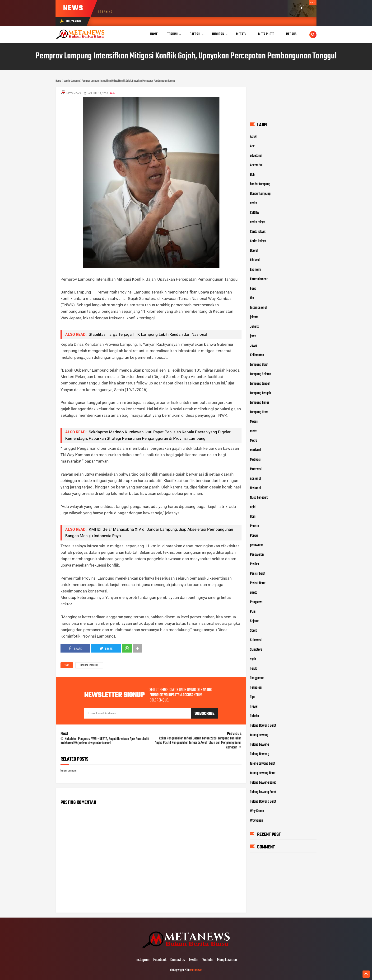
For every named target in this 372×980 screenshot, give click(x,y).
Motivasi (255, 459)
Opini (253, 516)
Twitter (194, 960)
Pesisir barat (258, 573)
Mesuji (254, 421)
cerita (253, 203)
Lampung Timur (260, 402)
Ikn (252, 298)
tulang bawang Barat (263, 773)
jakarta (254, 317)
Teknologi (256, 687)
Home (154, 34)
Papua (254, 535)
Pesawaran (257, 554)
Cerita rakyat (258, 232)
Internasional (258, 308)
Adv (252, 146)
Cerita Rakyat (258, 241)
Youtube (208, 960)
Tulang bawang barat (263, 782)
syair (253, 659)
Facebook (160, 960)
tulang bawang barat (263, 763)
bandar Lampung (89, 666)
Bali (252, 175)
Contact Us (178, 960)
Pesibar (255, 564)
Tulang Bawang (260, 754)
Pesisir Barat (258, 583)
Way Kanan (257, 811)
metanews (196, 970)
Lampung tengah (260, 383)
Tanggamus (257, 678)
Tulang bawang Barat (263, 792)
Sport (253, 630)
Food (253, 289)
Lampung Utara (259, 412)
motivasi (255, 450)
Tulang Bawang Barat (263, 725)
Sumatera (256, 649)
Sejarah (255, 621)
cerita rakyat (258, 222)
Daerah (254, 251)
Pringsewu (257, 602)
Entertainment (259, 279)
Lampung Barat (259, 365)
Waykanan (257, 820)
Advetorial (256, 165)
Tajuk (253, 668)
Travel (254, 706)
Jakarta (255, 327)
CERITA (254, 213)
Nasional (255, 488)
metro (254, 431)
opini (253, 507)
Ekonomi (256, 270)
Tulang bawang (259, 744)
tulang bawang (259, 735)
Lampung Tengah (260, 393)
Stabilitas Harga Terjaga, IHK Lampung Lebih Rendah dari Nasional (148, 334)
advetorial (256, 156)
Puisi (253, 611)
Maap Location (227, 960)
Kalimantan (257, 355)
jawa (253, 336)
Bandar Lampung (260, 194)
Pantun (255, 526)
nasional (255, 478)
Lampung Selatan (261, 374)
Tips (253, 697)
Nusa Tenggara (259, 497)
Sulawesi (256, 640)
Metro (254, 440)
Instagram (142, 960)
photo (254, 592)
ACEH (253, 137)
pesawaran (257, 545)
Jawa (253, 346)
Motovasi (256, 469)
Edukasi (255, 260)
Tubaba (254, 716)
